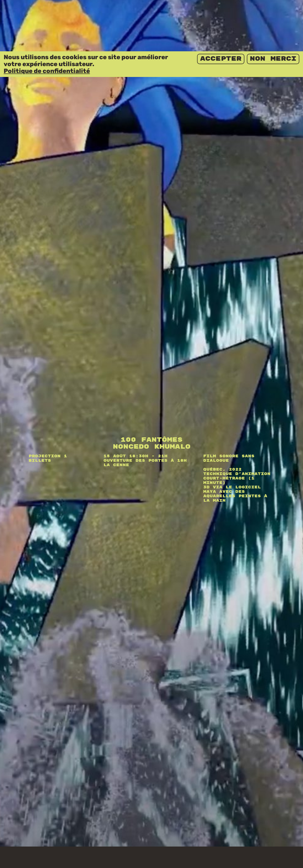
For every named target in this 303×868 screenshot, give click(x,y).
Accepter (221, 8)
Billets (40, 422)
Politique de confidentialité (47, 20)
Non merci (273, 8)
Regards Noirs (37, 861)
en (267, 861)
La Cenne (116, 426)
